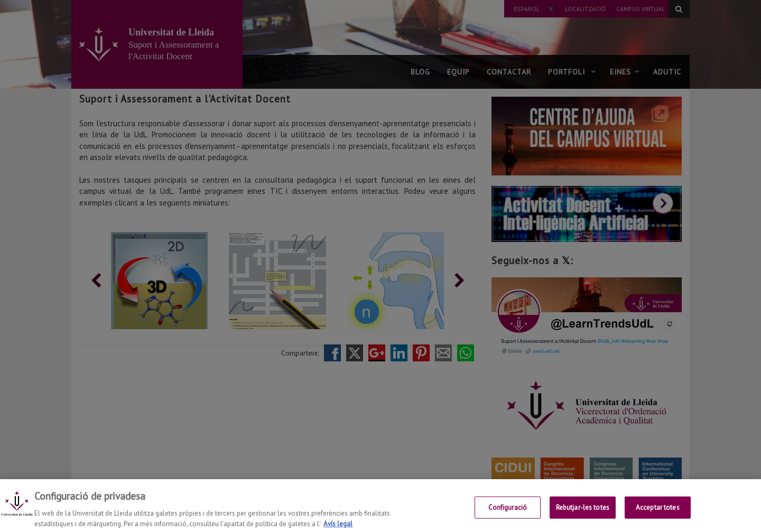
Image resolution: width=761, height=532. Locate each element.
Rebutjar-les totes (583, 516)
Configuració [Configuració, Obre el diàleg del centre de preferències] (508, 516)
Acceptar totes (658, 516)
